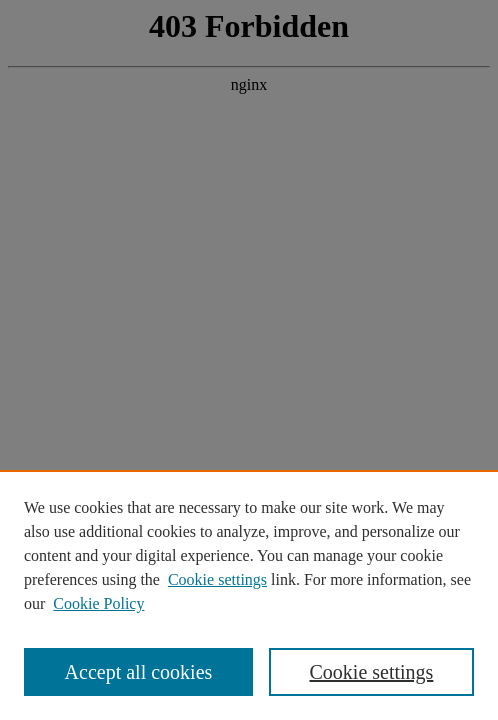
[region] (249, 595)
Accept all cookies (139, 672)
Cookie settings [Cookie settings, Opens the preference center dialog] (372, 672)
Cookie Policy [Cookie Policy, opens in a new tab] (98, 603)
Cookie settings (217, 579)
